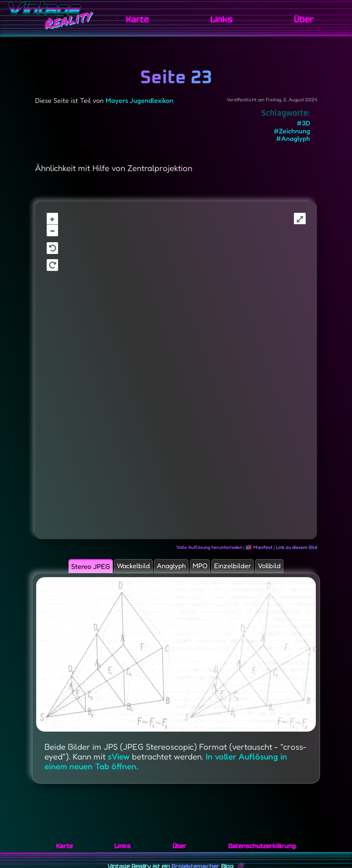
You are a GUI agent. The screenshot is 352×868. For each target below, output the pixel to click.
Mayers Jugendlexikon (139, 100)
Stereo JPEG (67, 569)
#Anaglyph (293, 138)
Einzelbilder (248, 568)
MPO (207, 568)
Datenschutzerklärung (262, 846)
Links (228, 19)
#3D (303, 123)
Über (306, 19)
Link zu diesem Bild (296, 547)
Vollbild (294, 568)
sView (118, 762)
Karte (148, 19)
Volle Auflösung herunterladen (209, 547)
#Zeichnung (292, 131)
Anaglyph (170, 568)
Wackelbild (122, 568)
